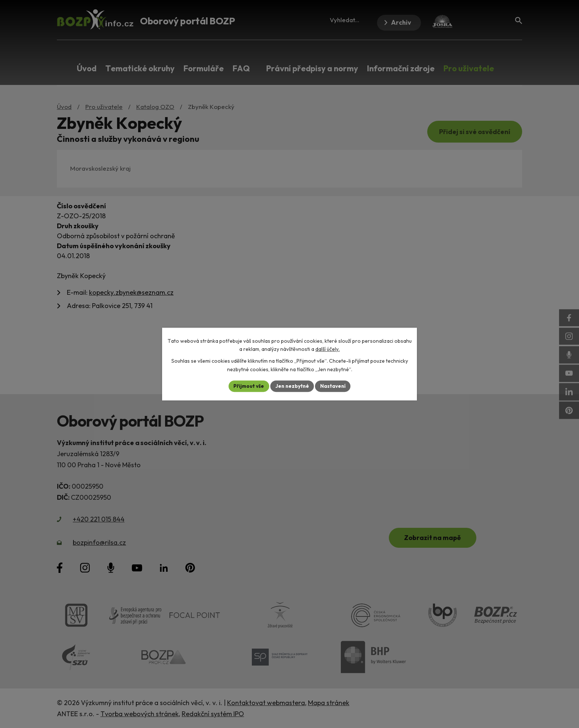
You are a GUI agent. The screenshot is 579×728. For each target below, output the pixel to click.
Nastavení (334, 386)
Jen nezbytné (292, 386)
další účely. (328, 349)
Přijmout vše (248, 386)
